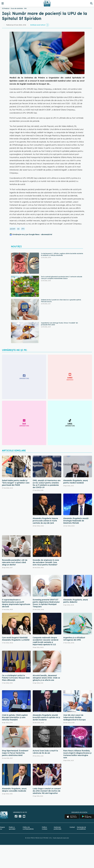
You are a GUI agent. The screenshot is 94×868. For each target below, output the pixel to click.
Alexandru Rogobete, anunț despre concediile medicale (14, 790)
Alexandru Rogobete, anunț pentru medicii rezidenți (76, 482)
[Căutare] (91, 3)
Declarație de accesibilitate (81, 828)
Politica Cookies (45, 828)
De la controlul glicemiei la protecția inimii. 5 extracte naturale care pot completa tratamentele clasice (62, 278)
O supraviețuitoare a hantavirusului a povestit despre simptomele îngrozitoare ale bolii (16, 603)
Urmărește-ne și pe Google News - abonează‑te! (32, 234)
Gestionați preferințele (58, 828)
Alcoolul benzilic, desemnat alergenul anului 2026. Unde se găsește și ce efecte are (46, 678)
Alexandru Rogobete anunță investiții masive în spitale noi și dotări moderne (46, 717)
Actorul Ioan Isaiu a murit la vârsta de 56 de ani (45, 752)
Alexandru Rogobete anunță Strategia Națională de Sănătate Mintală (76, 521)
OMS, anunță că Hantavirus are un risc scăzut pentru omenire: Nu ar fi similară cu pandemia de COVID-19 (47, 484)
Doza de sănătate (17, 8)
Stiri (25, 8)
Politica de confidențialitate (28, 828)
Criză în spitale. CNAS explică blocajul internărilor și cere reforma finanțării (15, 717)
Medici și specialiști (12, 828)
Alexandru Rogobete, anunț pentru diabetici (76, 601)
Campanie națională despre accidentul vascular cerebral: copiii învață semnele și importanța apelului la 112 (46, 641)
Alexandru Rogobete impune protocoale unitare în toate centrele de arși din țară (45, 521)
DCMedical (6, 8)
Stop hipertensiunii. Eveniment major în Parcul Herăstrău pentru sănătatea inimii (15, 753)
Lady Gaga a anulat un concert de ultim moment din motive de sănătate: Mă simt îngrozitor (47, 791)
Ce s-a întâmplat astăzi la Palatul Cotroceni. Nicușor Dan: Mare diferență (16, 678)
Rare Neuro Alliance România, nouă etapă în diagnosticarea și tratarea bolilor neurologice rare (77, 754)
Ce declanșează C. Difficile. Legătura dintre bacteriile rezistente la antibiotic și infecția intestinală (62, 254)
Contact (72, 827)
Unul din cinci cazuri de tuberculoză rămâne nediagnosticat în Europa (74, 717)
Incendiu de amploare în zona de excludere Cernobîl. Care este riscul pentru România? (46, 562)
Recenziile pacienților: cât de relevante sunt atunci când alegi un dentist (15, 562)
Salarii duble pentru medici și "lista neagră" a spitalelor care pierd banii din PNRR (16, 483)
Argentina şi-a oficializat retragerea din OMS (74, 639)
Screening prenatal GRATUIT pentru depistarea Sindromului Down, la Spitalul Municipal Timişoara (46, 603)
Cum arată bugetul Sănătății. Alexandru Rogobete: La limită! (16, 639)
